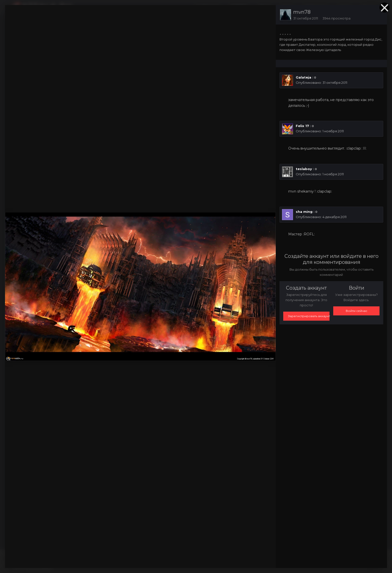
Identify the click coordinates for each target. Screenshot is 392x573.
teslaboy (304, 169)
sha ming (304, 212)
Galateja (303, 77)
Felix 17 (302, 126)
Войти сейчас (356, 311)
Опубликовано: (321, 83)
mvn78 (302, 12)
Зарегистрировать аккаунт (309, 316)
